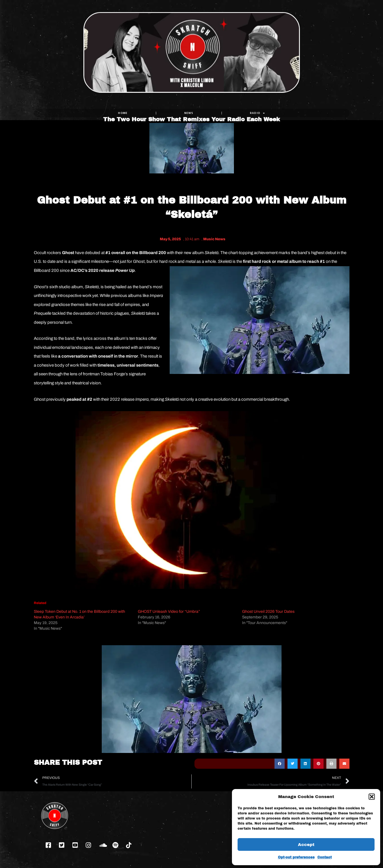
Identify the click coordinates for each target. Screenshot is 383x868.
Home (123, 113)
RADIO (257, 113)
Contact (325, 857)
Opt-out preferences (296, 857)
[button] (372, 797)
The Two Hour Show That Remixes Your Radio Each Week (191, 96)
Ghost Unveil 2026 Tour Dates (268, 612)
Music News (214, 239)
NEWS (189, 113)
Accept (306, 845)
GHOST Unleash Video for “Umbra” (169, 612)
